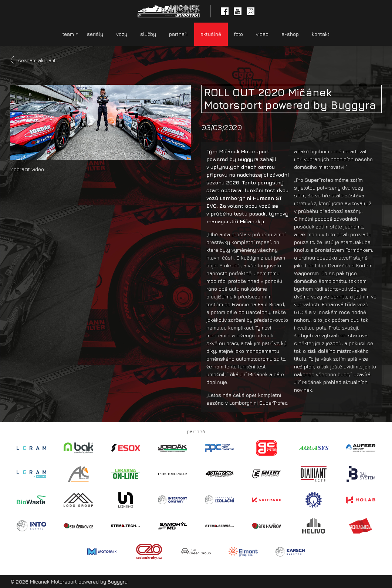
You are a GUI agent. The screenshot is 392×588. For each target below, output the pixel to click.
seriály (95, 34)
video (262, 34)
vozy (122, 34)
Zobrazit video (27, 169)
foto (239, 34)
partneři (178, 34)
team (68, 34)
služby (148, 34)
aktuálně (211, 34)
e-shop (290, 34)
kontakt (321, 34)
